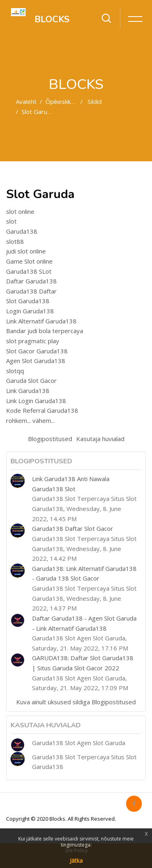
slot (11, 221)
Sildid (95, 101)
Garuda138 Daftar (31, 291)
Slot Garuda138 (28, 301)
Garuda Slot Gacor (31, 380)
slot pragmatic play (33, 341)
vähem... (44, 420)
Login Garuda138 (30, 311)
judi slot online (26, 251)
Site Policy (76, 850)
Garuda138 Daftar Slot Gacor (73, 528)
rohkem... (18, 420)
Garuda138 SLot (29, 271)
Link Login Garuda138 (36, 401)
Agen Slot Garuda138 (36, 361)
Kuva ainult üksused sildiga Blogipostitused (76, 702)
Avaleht (26, 101)
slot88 (15, 241)
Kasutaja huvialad (100, 439)
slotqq (15, 371)
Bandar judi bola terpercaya (45, 331)
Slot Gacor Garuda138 (37, 351)
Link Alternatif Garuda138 (41, 321)
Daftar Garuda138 (31, 281)
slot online (20, 211)
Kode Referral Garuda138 (42, 410)
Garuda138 (22, 231)
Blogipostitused (50, 439)
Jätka (76, 861)
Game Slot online (29, 261)
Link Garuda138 (28, 391)
